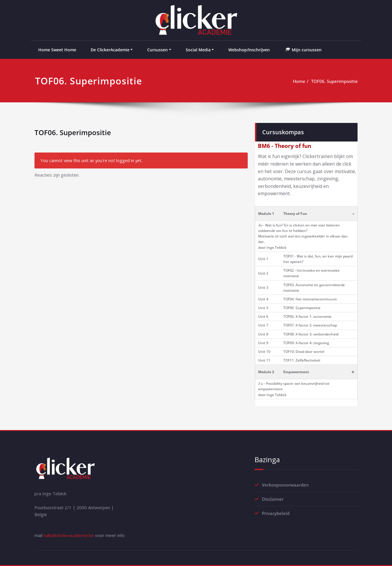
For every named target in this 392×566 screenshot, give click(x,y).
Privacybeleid (276, 513)
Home (299, 81)
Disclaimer (273, 499)
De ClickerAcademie (110, 50)
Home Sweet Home (57, 50)
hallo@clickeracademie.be (69, 535)
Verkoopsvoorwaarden (285, 485)
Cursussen (157, 50)
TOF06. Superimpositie (334, 81)
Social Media (198, 50)
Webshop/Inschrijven (249, 50)
